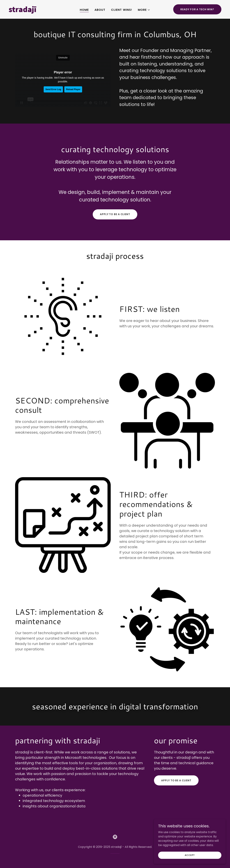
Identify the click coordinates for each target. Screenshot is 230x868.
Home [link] (84, 10)
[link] (37, 11)
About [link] (100, 10)
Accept (190, 855)
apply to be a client (115, 214)
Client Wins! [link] (121, 10)
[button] (144, 10)
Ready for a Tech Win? (197, 9)
